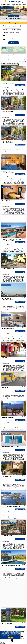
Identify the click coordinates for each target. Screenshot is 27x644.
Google (2, 633)
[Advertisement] (13, 593)
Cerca (13, 43)
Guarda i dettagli (20, 85)
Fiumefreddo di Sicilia (6, 69)
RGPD (8, 636)
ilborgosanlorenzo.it (13, 1)
